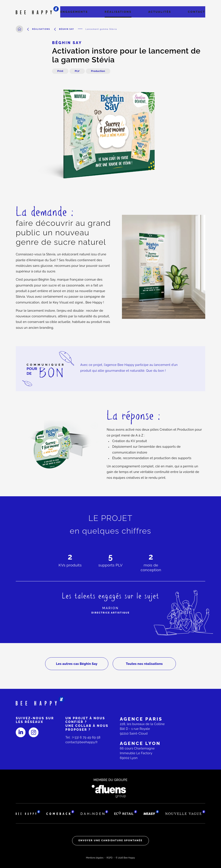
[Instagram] (34, 732)
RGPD (110, 858)
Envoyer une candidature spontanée (111, 840)
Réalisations (118, 12)
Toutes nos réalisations (144, 664)
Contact (197, 12)
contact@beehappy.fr (82, 742)
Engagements (74, 12)
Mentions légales (95, 858)
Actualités (160, 12)
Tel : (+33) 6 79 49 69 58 (83, 737)
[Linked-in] (21, 732)
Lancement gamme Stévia (101, 29)
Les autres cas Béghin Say (77, 664)
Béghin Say (67, 29)
